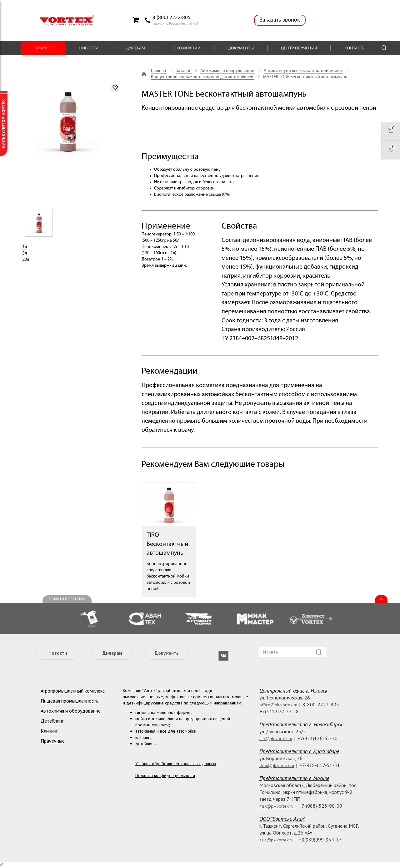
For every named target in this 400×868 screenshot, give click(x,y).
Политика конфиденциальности (165, 775)
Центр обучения (299, 48)
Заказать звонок (280, 20)
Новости (89, 48)
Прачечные (53, 741)
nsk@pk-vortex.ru (276, 739)
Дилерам (136, 48)
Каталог (43, 48)
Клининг (49, 731)
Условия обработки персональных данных (176, 764)
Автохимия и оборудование (71, 711)
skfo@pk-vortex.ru (277, 765)
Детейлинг (52, 721)
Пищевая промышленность (70, 701)
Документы (241, 48)
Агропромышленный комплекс (73, 691)
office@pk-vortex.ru (278, 705)
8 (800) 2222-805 (172, 18)
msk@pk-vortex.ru (276, 806)
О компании (187, 48)
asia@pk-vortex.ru (276, 840)
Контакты (355, 48)
